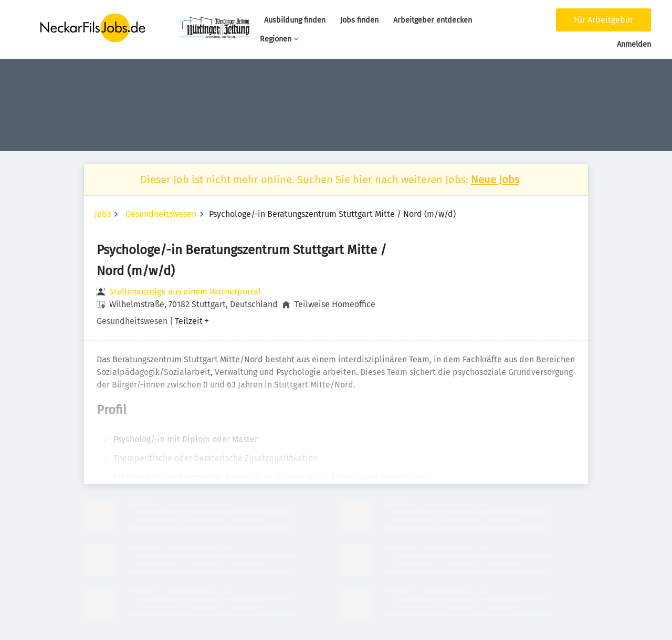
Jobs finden (359, 20)
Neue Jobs (495, 180)
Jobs (103, 214)
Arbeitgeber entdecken (433, 20)
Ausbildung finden (295, 20)
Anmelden (634, 44)
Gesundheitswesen (161, 214)
